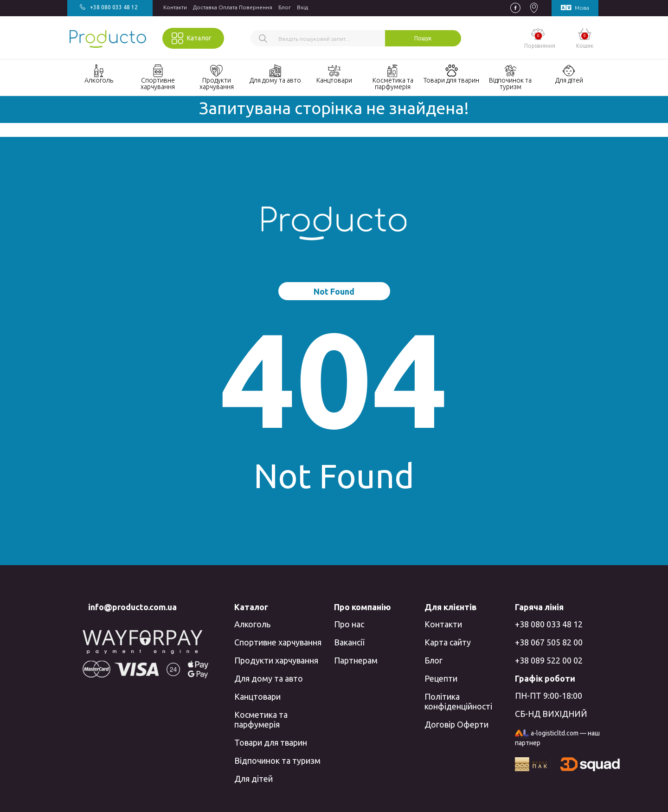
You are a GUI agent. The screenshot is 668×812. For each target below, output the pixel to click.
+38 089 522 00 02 (549, 660)
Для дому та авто (269, 678)
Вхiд (302, 7)
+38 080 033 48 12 (549, 624)
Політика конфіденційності (458, 701)
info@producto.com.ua (132, 607)
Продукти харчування (276, 660)
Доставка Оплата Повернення (233, 7)
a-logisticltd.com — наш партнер (557, 738)
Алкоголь (252, 624)
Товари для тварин (271, 742)
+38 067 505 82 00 (549, 642)
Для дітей (254, 779)
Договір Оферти (456, 724)
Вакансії (349, 642)
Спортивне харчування (278, 642)
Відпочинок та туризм (277, 760)
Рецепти (441, 678)
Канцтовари (257, 696)
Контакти (175, 7)
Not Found (334, 291)
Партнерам (356, 660)
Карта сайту (448, 642)
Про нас (349, 624)
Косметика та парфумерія (261, 719)
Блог (285, 7)
